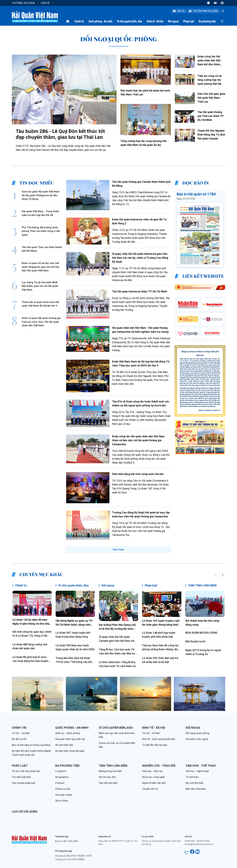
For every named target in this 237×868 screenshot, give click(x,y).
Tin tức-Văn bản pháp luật (26, 771)
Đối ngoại (173, 21)
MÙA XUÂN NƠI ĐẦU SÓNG (201, 633)
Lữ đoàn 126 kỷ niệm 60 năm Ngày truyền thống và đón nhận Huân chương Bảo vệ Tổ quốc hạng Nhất (32, 622)
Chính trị (79, 21)
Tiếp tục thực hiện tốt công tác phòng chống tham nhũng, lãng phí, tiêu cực (161, 648)
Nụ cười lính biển (195, 783)
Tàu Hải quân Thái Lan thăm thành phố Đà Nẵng (42, 249)
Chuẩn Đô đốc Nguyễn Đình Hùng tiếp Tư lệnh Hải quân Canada (211, 135)
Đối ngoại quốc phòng (197, 733)
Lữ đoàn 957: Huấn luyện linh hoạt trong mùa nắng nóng (73, 635)
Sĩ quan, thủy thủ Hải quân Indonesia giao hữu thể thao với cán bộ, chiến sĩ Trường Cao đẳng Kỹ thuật (140, 258)
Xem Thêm (118, 550)
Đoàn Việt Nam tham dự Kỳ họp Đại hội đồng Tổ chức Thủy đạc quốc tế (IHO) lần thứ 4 (141, 364)
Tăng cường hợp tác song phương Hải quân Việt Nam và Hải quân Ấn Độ (143, 143)
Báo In (179, 11)
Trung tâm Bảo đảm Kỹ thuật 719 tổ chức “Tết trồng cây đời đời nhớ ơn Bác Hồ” (74, 660)
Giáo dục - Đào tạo (152, 771)
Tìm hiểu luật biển (21, 777)
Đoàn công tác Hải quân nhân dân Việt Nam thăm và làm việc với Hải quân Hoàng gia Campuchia (138, 440)
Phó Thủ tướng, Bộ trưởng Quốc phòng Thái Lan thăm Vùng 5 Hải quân (41, 231)
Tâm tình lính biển (113, 766)
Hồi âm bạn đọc (107, 777)
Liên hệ (45, 3)
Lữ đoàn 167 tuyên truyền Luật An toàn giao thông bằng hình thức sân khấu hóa (161, 623)
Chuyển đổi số (150, 789)
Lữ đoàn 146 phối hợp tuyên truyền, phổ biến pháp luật (159, 635)
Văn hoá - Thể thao (201, 766)
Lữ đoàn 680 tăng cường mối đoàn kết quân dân (30, 646)
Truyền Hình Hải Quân (203, 11)
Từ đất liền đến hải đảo (155, 745)
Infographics (62, 777)
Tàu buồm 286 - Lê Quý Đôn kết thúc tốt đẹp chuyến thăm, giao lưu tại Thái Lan (60, 134)
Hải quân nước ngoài (197, 739)
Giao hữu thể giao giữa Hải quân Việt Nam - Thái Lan (211, 98)
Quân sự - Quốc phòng (68, 733)
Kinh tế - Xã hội (155, 21)
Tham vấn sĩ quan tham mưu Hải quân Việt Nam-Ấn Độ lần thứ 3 (40, 304)
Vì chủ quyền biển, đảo (130, 21)
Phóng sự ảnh (63, 789)
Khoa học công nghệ (153, 777)
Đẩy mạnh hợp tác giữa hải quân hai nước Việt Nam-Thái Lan (145, 93)
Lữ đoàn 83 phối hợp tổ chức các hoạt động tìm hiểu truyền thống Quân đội (30, 659)
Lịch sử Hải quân (25, 812)
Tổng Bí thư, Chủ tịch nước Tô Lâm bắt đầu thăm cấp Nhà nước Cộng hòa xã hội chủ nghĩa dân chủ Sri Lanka (118, 652)
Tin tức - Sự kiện (21, 733)
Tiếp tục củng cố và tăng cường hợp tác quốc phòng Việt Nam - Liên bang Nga (211, 80)
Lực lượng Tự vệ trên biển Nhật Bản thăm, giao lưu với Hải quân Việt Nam (40, 286)
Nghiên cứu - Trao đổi (159, 766)
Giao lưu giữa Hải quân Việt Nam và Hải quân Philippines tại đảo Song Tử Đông (41, 195)
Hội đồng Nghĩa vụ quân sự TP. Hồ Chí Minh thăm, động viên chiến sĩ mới (74, 623)
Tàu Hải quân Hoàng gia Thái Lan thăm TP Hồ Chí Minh (211, 116)
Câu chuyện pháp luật (23, 783)
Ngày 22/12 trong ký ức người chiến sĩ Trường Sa (203, 652)
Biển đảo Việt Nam (196, 789)
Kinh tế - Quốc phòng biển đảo (159, 739)
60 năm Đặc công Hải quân (70, 751)
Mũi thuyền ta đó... (196, 641)
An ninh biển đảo (64, 745)
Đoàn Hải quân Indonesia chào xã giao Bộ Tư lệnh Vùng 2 (139, 221)
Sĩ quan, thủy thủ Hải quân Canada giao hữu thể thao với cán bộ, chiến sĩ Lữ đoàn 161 (117, 639)
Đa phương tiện (207, 21)
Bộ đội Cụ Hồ (19, 739)
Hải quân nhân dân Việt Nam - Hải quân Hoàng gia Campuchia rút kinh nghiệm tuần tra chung (140, 330)
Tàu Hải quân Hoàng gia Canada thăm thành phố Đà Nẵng (141, 184)
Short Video (62, 801)
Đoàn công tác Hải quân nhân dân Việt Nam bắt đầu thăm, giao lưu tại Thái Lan (210, 61)
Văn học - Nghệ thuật (197, 771)
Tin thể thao (192, 777)
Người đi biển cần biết (154, 783)
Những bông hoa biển (110, 771)
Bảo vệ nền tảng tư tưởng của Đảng (31, 745)
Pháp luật (189, 21)
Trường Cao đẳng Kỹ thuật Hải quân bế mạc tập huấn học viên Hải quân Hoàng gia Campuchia (141, 515)
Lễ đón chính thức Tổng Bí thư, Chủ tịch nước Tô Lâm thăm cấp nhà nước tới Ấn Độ (118, 664)
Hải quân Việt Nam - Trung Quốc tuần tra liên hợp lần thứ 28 (40, 213)
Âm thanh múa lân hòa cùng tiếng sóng (202, 623)
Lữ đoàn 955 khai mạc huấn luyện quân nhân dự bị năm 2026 (75, 647)
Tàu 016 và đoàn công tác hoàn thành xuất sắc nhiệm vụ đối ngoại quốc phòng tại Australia (141, 403)
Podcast (60, 783)
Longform (61, 771)
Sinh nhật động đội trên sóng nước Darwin (138, 474)
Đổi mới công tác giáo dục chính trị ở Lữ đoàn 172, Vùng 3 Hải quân (32, 634)
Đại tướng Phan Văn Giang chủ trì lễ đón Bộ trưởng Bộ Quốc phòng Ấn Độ (117, 627)
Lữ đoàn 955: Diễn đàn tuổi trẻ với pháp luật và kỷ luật (160, 660)
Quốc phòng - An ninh (100, 21)
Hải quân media (64, 795)
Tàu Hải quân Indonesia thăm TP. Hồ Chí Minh (140, 291)
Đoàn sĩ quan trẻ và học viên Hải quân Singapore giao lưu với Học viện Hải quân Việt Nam (41, 267)
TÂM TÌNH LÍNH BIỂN (202, 585)
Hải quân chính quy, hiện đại (70, 739)
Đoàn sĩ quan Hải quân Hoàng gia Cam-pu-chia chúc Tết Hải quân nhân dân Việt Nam (41, 322)
